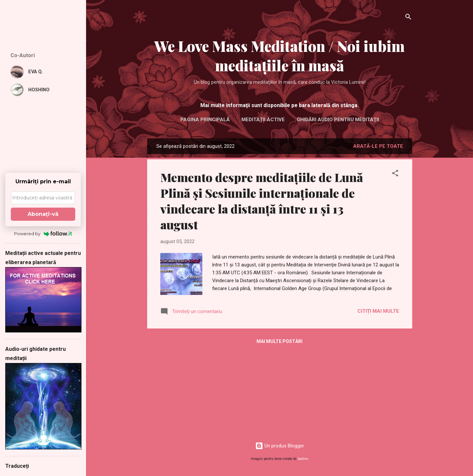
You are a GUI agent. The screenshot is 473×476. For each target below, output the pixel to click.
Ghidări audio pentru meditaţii (338, 120)
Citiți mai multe (378, 311)
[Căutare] (408, 18)
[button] (395, 174)
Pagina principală (205, 120)
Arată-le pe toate (378, 146)
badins (303, 459)
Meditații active (263, 120)
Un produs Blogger (280, 446)
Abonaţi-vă (43, 214)
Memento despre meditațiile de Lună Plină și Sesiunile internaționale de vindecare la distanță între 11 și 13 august (262, 201)
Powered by (43, 234)
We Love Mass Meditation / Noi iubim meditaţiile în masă (280, 56)
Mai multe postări (280, 341)
